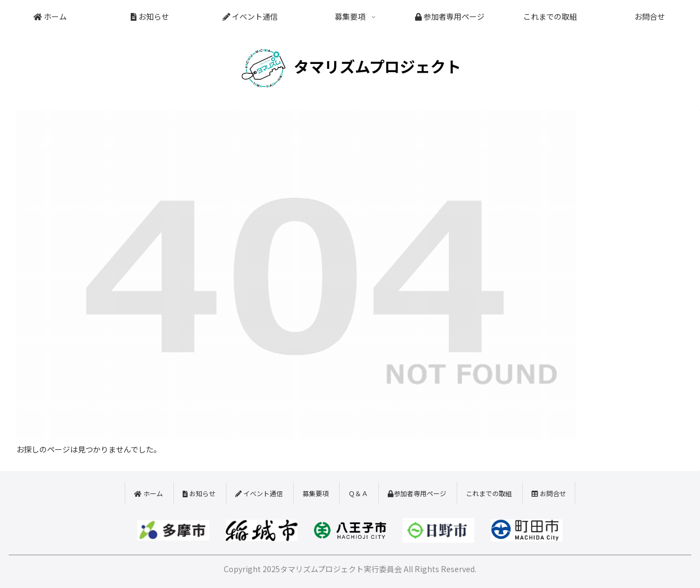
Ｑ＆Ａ (358, 493)
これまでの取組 (489, 493)
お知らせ (199, 493)
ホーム (148, 493)
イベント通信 (259, 493)
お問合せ (549, 493)
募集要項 (316, 493)
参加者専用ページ (417, 493)
